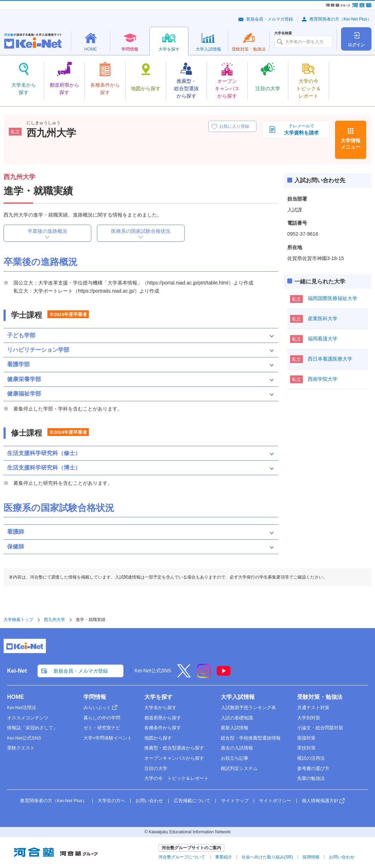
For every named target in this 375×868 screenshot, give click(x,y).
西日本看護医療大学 (330, 359)
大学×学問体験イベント (108, 738)
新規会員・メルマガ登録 (270, 19)
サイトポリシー (275, 801)
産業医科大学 (323, 318)
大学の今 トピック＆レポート (177, 778)
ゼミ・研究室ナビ (102, 728)
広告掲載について (192, 801)
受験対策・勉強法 (320, 697)
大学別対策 (309, 718)
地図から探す (158, 738)
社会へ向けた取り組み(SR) (267, 857)
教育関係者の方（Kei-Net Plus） (341, 19)
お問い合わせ (149, 801)
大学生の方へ (111, 801)
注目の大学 (156, 768)
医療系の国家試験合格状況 (141, 231)
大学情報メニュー (351, 144)
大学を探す (158, 697)
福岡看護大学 (323, 339)
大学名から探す (160, 708)
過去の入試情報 (237, 748)
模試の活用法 (311, 758)
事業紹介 (224, 857)
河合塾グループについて (182, 857)
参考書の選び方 (313, 768)
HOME (16, 697)
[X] (184, 676)
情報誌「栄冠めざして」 (32, 728)
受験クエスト (21, 748)
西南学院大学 (323, 379)
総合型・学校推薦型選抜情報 (251, 738)
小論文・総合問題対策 (320, 728)
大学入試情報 (238, 697)
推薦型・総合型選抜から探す (174, 748)
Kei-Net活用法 (22, 708)
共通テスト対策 (313, 708)
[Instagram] (204, 676)
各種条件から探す (163, 728)
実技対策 (306, 748)
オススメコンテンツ (28, 718)
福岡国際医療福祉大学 (333, 298)
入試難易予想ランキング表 (248, 708)
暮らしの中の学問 (102, 718)
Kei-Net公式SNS (153, 671)
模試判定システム (239, 768)
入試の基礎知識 (237, 718)
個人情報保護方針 (320, 801)
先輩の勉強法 (311, 778)
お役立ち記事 (235, 758)
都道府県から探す (163, 718)
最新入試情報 (235, 728)
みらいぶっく (97, 708)
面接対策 (306, 738)
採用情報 (311, 857)
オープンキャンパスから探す (174, 758)
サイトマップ (235, 801)
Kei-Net (17, 671)
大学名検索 (283, 33)
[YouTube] (224, 676)
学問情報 (95, 697)
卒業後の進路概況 (47, 231)
